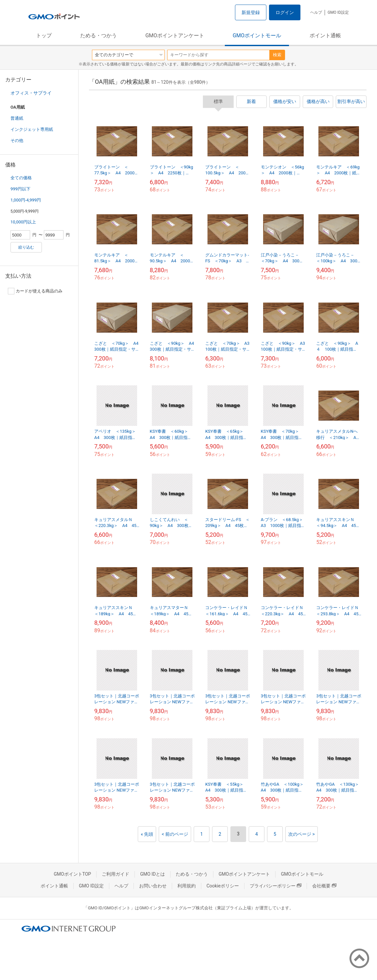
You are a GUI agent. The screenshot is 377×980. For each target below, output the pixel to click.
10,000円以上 (23, 222)
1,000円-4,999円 (26, 200)
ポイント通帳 (325, 35)
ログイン (285, 12)
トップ (44, 35)
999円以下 (20, 189)
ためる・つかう (99, 35)
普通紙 (17, 118)
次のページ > (302, 834)
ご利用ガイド (116, 874)
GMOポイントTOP (72, 874)
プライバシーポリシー (276, 886)
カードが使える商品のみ (35, 291)
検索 (277, 55)
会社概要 (324, 886)
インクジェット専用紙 (32, 129)
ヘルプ (316, 12)
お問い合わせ (153, 886)
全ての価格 (21, 178)
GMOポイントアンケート (175, 35)
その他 (17, 140)
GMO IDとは (153, 874)
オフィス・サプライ (31, 93)
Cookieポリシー (223, 886)
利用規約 (187, 886)
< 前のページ (175, 834)
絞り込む (26, 247)
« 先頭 (147, 834)
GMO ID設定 (338, 12)
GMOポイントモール (257, 35)
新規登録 (251, 12)
